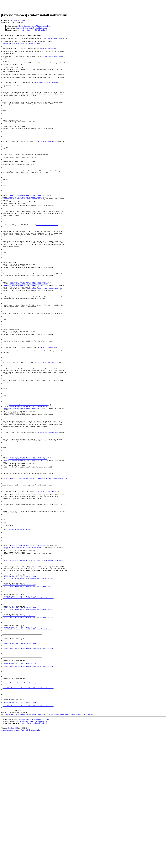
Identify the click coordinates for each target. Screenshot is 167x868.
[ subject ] (36, 30)
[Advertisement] (84, 6)
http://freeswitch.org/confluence (16, 628)
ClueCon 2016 (13, 864)
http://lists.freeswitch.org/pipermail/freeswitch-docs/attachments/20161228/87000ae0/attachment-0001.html (49, 850)
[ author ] (43, 30)
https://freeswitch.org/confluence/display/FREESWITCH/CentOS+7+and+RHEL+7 (33, 666)
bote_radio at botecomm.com (46, 92)
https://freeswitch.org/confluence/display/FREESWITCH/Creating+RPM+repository (35, 567)
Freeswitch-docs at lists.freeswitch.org (19, 685)
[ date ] (23, 30)
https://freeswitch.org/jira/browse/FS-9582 (21, 45)
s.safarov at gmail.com (52, 39)
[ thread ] (29, 30)
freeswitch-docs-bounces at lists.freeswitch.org (29, 228)
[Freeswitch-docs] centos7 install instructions (34, 26)
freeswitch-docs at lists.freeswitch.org (45, 340)
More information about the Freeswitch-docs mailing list (21, 866)
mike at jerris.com (18, 20)
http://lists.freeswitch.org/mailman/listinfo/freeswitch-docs (28, 687)
